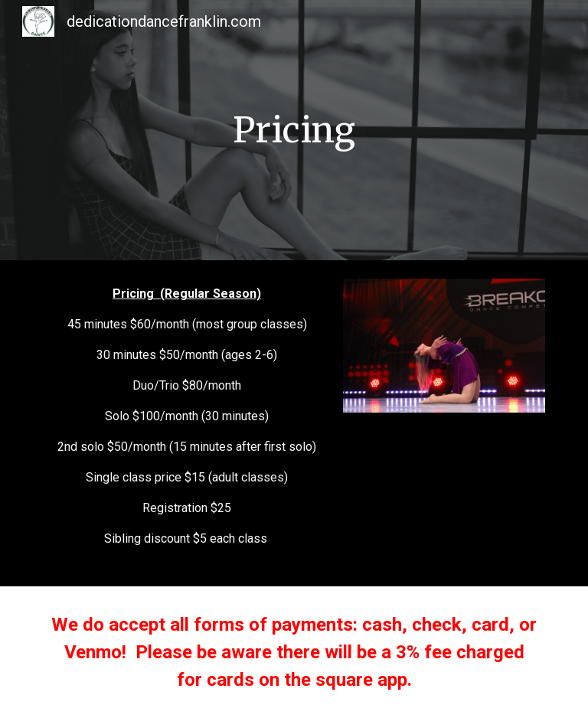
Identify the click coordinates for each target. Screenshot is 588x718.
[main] (294, 131)
